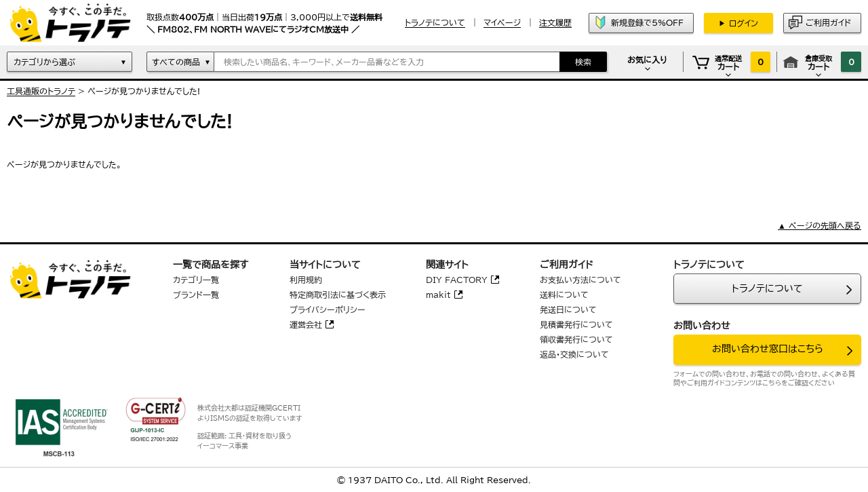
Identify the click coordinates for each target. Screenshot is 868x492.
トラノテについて (767, 288)
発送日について (568, 309)
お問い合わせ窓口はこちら (768, 349)
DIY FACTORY (457, 280)
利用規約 (306, 280)
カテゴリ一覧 (196, 280)
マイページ (502, 22)
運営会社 (306, 324)
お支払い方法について (580, 280)
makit (438, 295)
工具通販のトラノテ (41, 91)
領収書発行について (576, 339)
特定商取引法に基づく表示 (338, 295)
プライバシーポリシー (328, 309)
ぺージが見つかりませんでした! (144, 91)
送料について (564, 295)
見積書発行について (576, 324)
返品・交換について (574, 354)
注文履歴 (555, 22)
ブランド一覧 (196, 295)
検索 (583, 62)
